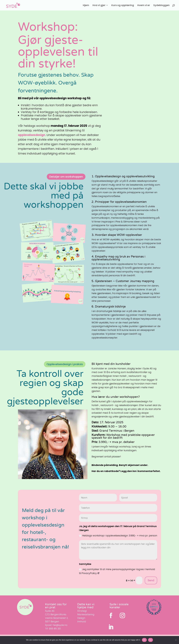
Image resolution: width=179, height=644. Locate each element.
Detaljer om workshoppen (66, 177)
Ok (144, 640)
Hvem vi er (144, 6)
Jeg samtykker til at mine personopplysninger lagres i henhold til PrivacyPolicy (117, 571)
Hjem (86, 6)
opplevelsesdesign (32, 135)
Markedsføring (86, 614)
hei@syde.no (60, 625)
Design (81, 618)
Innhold (82, 621)
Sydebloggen (161, 6)
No (150, 640)
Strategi (82, 611)
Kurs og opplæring (123, 6)
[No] (176, 640)
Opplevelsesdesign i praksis (65, 364)
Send (151, 580)
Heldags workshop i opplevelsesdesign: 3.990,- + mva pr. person (118, 536)
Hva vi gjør (99, 6)
